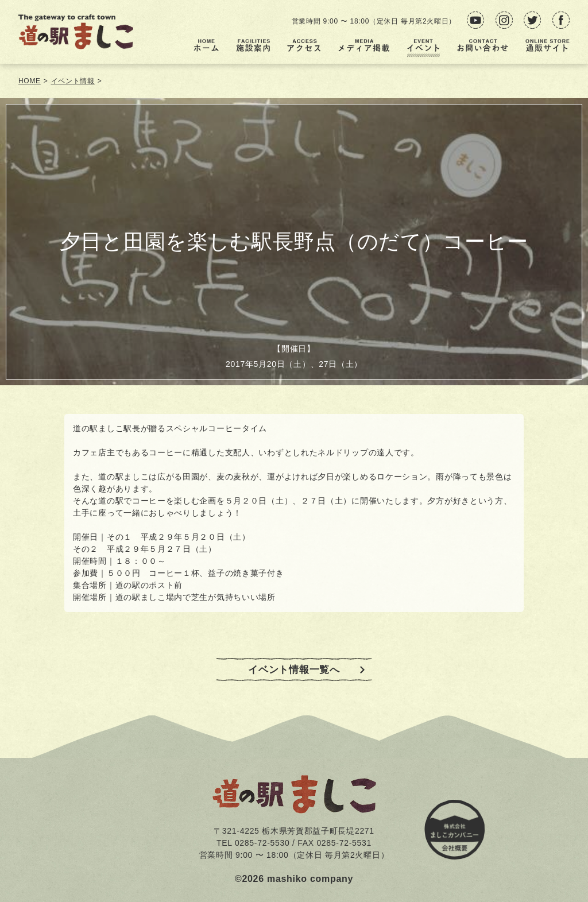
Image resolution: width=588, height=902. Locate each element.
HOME (30, 81)
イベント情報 (73, 81)
